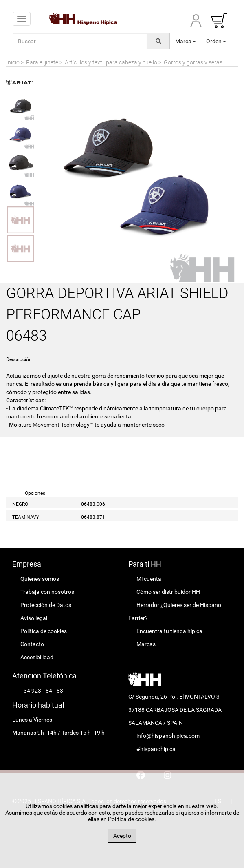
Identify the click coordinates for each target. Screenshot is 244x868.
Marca (186, 41)
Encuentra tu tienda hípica (169, 631)
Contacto (32, 644)
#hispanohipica (156, 749)
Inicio (13, 62)
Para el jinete (42, 62)
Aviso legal (34, 618)
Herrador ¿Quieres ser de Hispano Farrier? (175, 611)
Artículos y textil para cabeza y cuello (111, 62)
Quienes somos (40, 579)
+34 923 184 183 (42, 691)
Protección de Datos (46, 605)
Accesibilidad (37, 657)
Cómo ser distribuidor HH (168, 592)
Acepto (122, 836)
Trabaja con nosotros (47, 592)
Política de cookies (44, 631)
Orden (216, 41)
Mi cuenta (149, 579)
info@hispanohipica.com (168, 736)
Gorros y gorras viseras (193, 62)
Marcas (146, 644)
